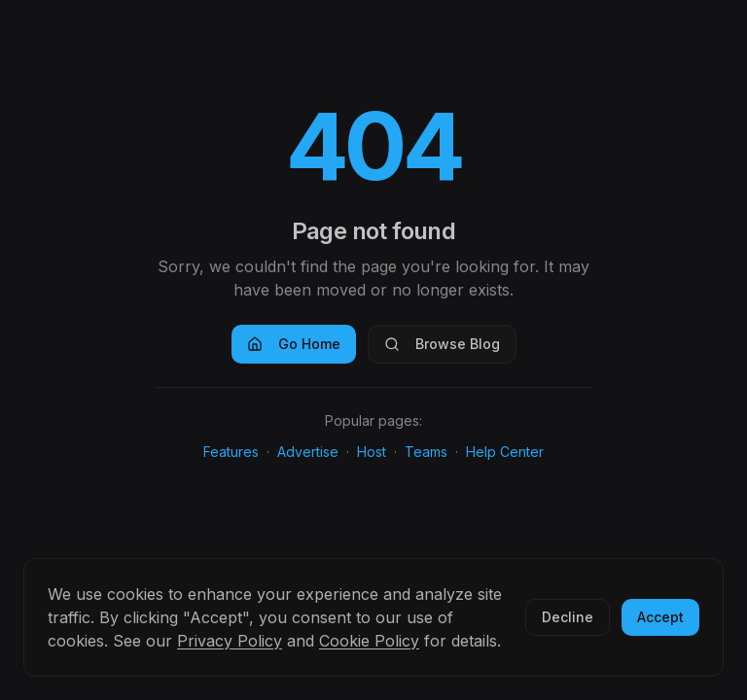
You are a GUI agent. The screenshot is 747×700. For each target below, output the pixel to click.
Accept (660, 617)
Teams (426, 452)
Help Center (505, 452)
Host (372, 452)
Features (231, 452)
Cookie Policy (369, 641)
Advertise (308, 452)
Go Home (294, 344)
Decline (568, 617)
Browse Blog (442, 344)
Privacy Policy (230, 641)
